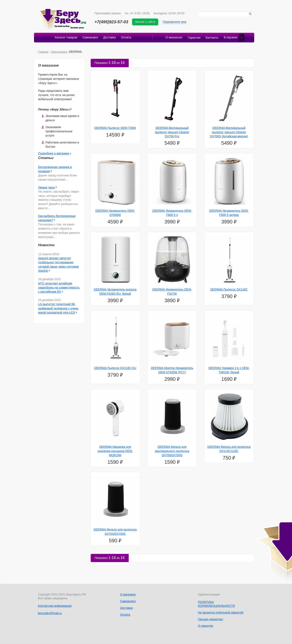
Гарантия (192, 38)
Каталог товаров (66, 38)
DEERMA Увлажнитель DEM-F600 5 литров (229, 213)
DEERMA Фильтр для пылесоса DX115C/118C (229, 449)
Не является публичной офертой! (221, 613)
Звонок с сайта (146, 22)
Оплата (127, 38)
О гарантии (206, 626)
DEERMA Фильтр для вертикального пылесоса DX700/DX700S (172, 451)
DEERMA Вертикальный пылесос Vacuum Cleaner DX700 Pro (172, 133)
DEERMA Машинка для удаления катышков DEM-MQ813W (115, 451)
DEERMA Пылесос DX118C (229, 290)
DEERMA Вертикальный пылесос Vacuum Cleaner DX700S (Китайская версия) (229, 133)
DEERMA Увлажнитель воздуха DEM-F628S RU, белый (115, 292)
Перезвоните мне (176, 22)
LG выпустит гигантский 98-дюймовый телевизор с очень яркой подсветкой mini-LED (58, 309)
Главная (43, 52)
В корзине (233, 38)
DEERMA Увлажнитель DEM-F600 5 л (172, 213)
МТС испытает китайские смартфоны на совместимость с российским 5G (59, 288)
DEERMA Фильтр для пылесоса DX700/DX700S (115, 532)
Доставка (110, 38)
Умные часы (47, 188)
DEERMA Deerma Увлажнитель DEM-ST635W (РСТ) (172, 371)
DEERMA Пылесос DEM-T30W (115, 128)
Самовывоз (90, 38)
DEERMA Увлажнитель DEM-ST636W (115, 213)
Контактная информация (55, 606)
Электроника (59, 52)
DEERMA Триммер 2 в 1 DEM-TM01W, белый (229, 371)
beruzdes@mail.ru (50, 614)
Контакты (210, 38)
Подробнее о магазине (54, 154)
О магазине (173, 38)
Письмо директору (211, 619)
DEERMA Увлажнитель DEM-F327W (172, 292)
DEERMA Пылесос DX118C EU (115, 368)
